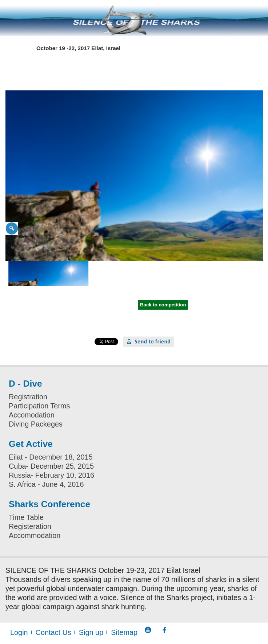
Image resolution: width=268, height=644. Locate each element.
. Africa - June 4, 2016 (49, 484)
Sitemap (124, 632)
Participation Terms (39, 406)
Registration (28, 397)
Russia (20, 475)
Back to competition (163, 305)
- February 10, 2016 (63, 475)
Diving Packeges (36, 424)
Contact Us (53, 632)
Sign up (91, 632)
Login (19, 632)
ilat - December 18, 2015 (53, 457)
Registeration (30, 526)
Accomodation (32, 415)
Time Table (26, 517)
